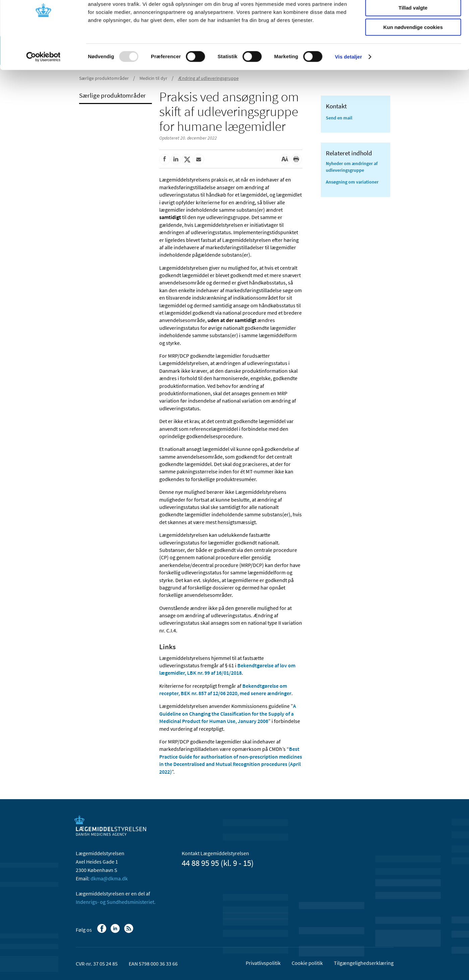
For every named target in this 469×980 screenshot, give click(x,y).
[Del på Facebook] (165, 159)
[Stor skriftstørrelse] (285, 159)
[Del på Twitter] (187, 159)
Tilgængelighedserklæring (364, 963)
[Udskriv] (296, 159)
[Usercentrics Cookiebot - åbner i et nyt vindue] (43, 86)
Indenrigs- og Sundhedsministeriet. (116, 902)
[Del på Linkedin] (176, 159)
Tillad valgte (413, 36)
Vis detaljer (348, 85)
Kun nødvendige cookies (413, 56)
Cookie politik (307, 963)
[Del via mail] (199, 159)
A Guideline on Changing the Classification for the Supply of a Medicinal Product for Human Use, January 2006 (228, 713)
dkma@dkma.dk (109, 878)
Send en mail (339, 118)
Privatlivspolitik (263, 963)
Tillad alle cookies (413, 17)
